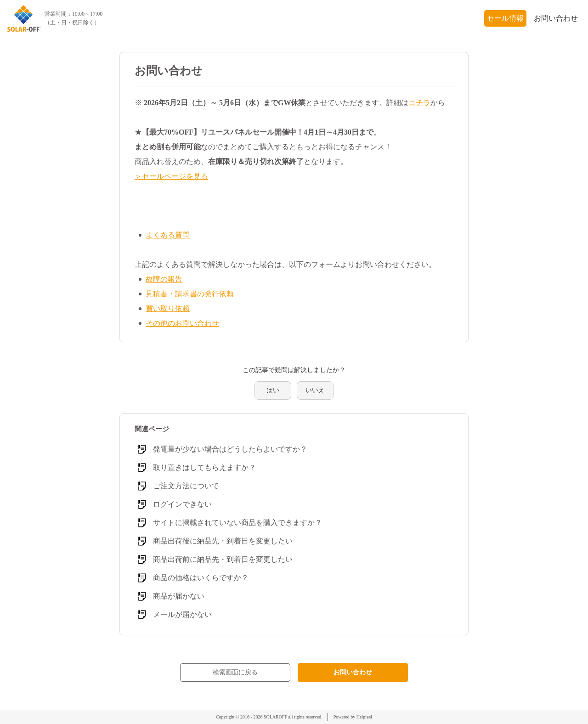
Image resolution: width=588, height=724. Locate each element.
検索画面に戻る (235, 672)
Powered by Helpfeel (353, 717)
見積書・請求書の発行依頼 (190, 294)
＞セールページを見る (171, 176)
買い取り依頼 (168, 308)
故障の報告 (164, 279)
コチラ (419, 103)
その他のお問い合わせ (182, 323)
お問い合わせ (556, 18)
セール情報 (505, 18)
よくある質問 (168, 235)
